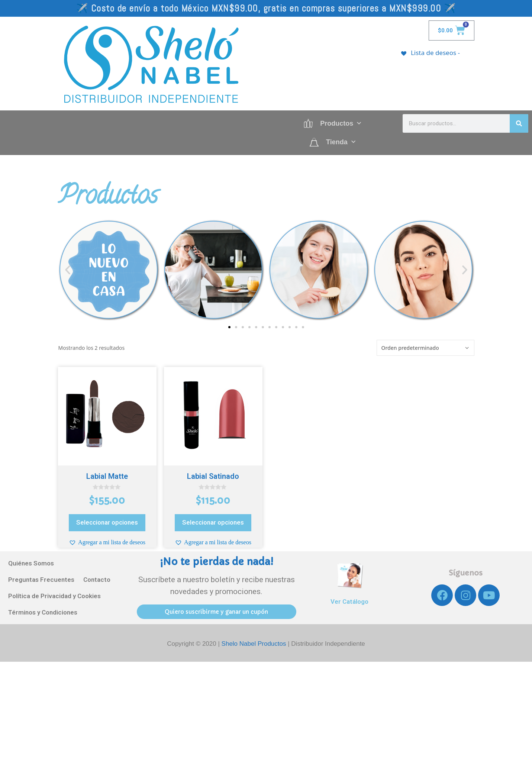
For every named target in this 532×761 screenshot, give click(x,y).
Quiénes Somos (31, 563)
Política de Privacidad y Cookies (54, 596)
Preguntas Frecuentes (41, 580)
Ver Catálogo (349, 602)
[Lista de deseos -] (430, 53)
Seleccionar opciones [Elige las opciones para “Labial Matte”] (107, 522)
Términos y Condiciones (43, 612)
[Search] (519, 123)
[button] (68, 270)
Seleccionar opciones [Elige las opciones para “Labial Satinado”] (213, 522)
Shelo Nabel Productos (255, 644)
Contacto (97, 580)
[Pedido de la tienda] (425, 348)
